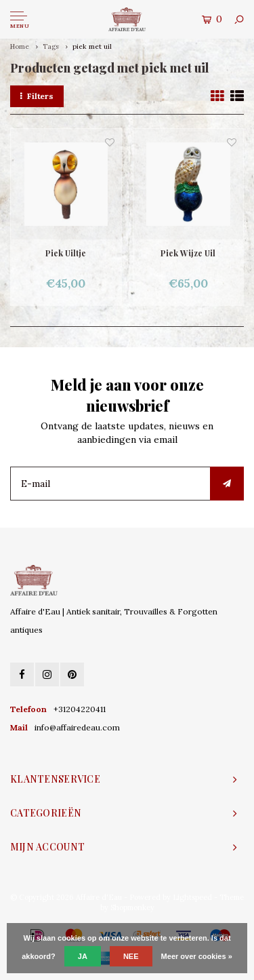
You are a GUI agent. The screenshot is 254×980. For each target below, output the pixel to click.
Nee (131, 956)
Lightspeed (192, 897)
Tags (51, 46)
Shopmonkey (132, 907)
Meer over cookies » (197, 956)
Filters (37, 96)
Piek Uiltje (66, 253)
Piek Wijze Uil (188, 253)
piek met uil (92, 46)
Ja (83, 956)
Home (20, 46)
